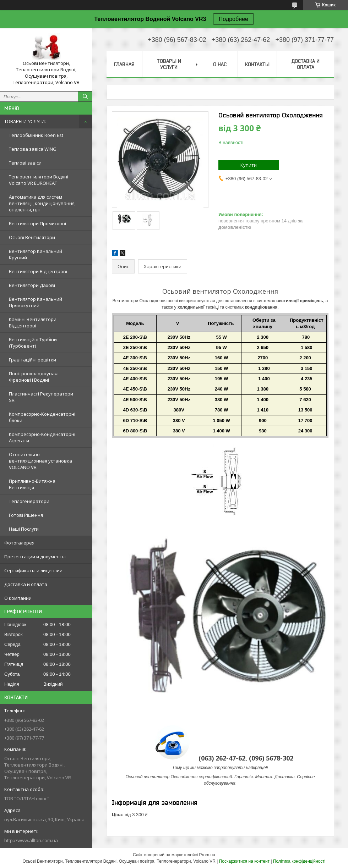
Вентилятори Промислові (37, 223)
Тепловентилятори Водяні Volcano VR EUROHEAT (39, 180)
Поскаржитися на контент (244, 861)
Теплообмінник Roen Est (36, 135)
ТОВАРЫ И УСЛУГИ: (25, 121)
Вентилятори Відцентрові (38, 271)
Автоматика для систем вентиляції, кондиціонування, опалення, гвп (42, 203)
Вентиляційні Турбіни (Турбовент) (33, 343)
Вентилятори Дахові (32, 285)
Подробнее (233, 19)
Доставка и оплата (26, 584)
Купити (249, 165)
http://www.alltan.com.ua (31, 840)
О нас (220, 64)
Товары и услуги (169, 64)
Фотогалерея (19, 543)
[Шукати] (85, 96)
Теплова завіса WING (33, 149)
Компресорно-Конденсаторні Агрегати (42, 437)
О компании (18, 598)
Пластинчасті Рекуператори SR (41, 397)
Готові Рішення (26, 515)
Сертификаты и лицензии (33, 570)
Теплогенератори (29, 501)
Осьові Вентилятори (32, 237)
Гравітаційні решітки (32, 360)
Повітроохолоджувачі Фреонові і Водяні (34, 377)
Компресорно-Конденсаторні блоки (42, 417)
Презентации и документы (35, 557)
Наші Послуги (24, 529)
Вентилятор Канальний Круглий (36, 254)
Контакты (257, 64)
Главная (124, 64)
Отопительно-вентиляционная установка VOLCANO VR (40, 461)
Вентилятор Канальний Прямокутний (36, 302)
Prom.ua (207, 855)
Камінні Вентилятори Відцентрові (33, 322)
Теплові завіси (25, 163)
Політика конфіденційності (299, 861)
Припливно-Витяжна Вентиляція (32, 484)
